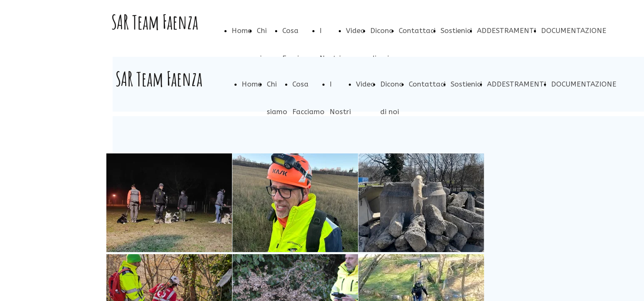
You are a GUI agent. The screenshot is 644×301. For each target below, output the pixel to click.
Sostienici (456, 31)
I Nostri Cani (340, 112)
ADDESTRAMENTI (506, 31)
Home (242, 31)
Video (355, 31)
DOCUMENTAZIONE (574, 31)
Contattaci (417, 31)
